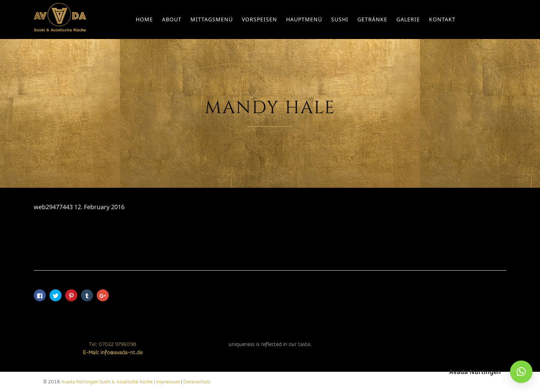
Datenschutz (197, 382)
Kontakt (442, 19)
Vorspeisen (259, 19)
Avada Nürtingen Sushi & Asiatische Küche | (109, 382)
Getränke (372, 19)
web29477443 (53, 207)
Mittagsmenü (212, 19)
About (172, 19)
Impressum (168, 382)
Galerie (408, 19)
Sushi (340, 19)
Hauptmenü (304, 19)
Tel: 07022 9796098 (112, 344)
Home (144, 19)
